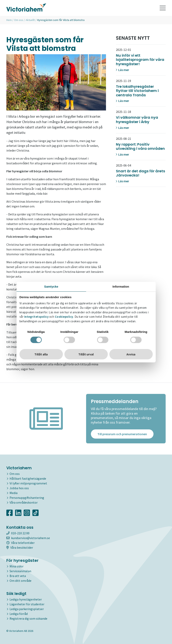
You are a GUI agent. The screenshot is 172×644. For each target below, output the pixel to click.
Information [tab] (121, 286)
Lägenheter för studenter (27, 604)
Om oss (19, 20)
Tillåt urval (86, 354)
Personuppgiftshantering (27, 498)
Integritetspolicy (36, 317)
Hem (9, 20)
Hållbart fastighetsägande (28, 478)
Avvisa (131, 354)
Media (14, 493)
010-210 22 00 (18, 533)
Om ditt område (20, 581)
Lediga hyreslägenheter (26, 599)
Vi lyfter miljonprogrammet (28, 483)
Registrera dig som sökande (28, 618)
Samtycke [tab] (51, 286)
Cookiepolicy (64, 317)
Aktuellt (30, 20)
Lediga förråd (19, 614)
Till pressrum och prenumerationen (122, 434)
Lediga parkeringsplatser (27, 609)
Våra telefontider (20, 543)
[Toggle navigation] (163, 8)
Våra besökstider (20, 547)
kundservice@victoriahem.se (28, 538)
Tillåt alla (41, 354)
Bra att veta (18, 576)
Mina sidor (17, 566)
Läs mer (122, 70)
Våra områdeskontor (24, 502)
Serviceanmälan (20, 571)
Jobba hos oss (19, 488)
